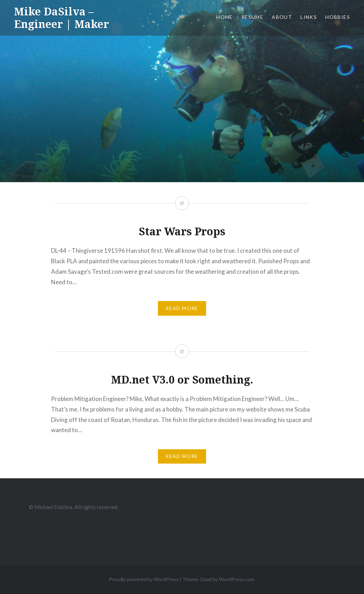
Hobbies (338, 17)
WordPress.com (236, 579)
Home (225, 17)
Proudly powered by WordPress (144, 579)
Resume (252, 17)
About (282, 17)
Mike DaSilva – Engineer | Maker (61, 18)
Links (309, 17)
